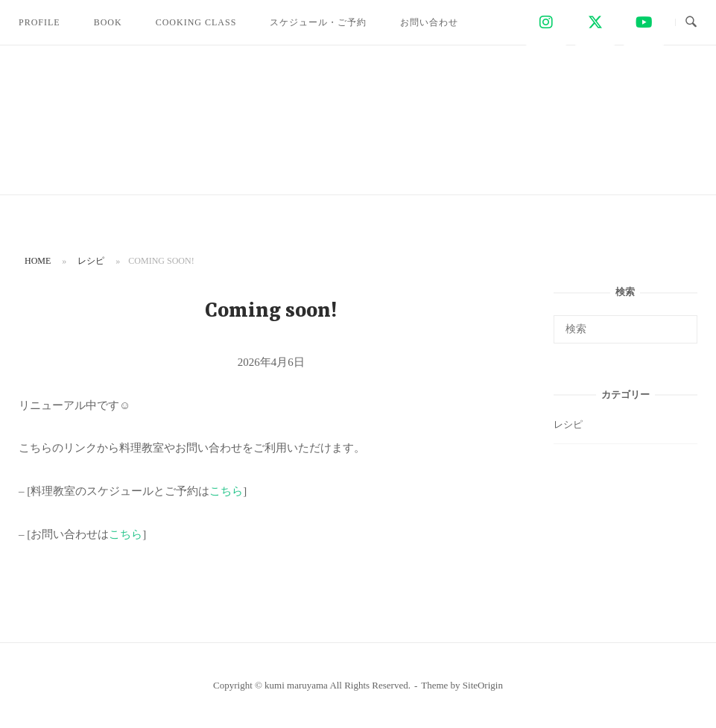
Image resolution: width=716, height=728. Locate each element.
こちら (226, 491)
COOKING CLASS (196, 22)
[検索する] (625, 329)
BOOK (108, 22)
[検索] (681, 323)
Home (38, 261)
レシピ (91, 261)
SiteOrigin (483, 685)
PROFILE (39, 22)
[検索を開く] (691, 22)
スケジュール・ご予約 (318, 22)
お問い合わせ (429, 22)
